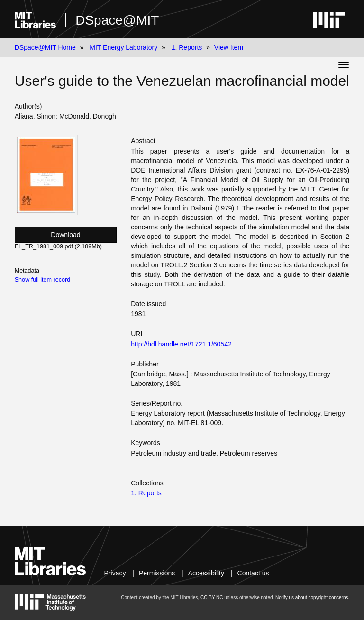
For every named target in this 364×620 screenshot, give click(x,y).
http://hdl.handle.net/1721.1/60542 (181, 344)
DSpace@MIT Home (45, 47)
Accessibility (206, 573)
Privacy (115, 573)
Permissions (157, 573)
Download (65, 235)
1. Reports (187, 47)
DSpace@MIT (117, 20)
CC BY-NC (212, 597)
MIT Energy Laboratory (123, 47)
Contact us (253, 573)
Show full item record (43, 280)
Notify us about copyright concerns (312, 597)
